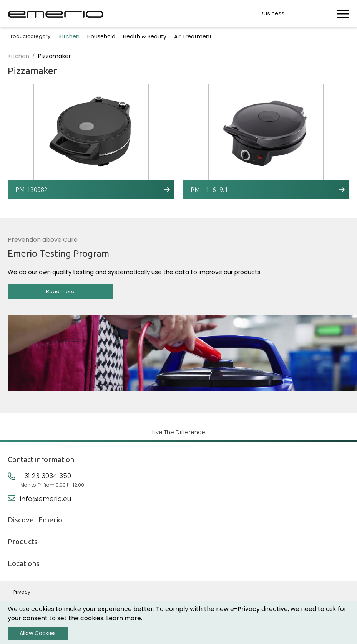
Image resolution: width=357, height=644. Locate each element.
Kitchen (69, 36)
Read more (60, 291)
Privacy (22, 592)
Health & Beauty (145, 36)
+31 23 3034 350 (46, 476)
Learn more (124, 618)
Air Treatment (193, 36)
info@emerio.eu (46, 499)
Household (101, 36)
